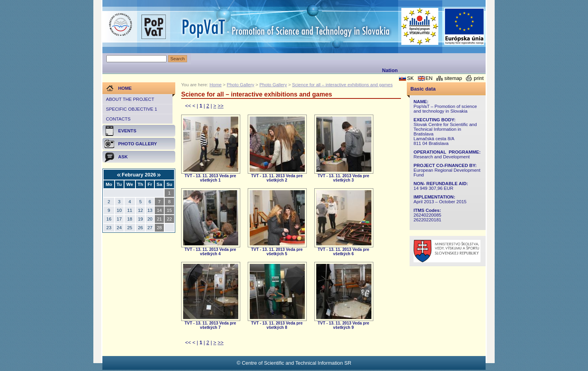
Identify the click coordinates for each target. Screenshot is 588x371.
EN (429, 78)
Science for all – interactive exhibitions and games (342, 85)
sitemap (453, 78)
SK (410, 78)
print (479, 78)
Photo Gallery (241, 85)
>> (221, 106)
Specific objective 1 (132, 109)
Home (216, 85)
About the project (130, 99)
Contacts (118, 119)
